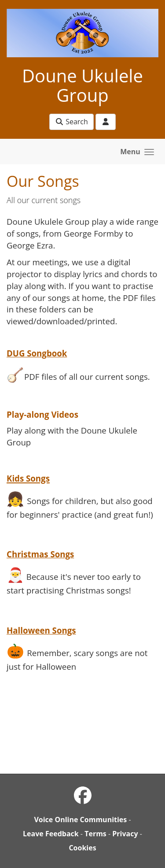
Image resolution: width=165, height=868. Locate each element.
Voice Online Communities (80, 820)
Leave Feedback (51, 834)
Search (71, 122)
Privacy (125, 834)
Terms (95, 834)
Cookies (82, 848)
